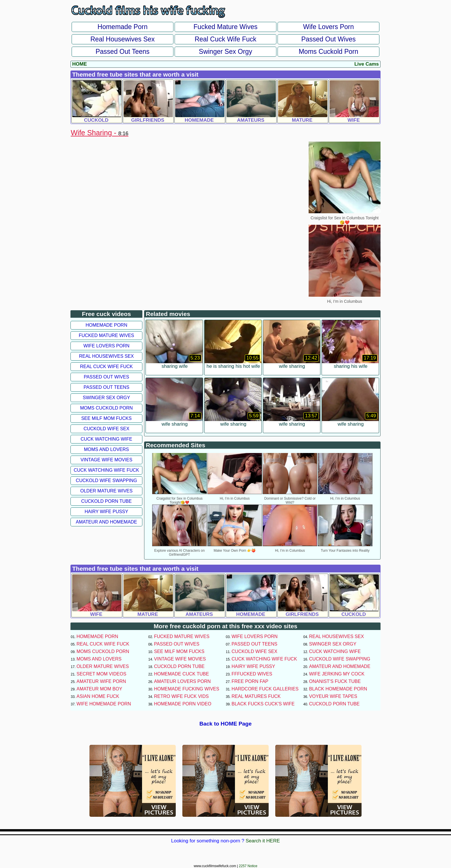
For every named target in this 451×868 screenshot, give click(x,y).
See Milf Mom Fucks (106, 418)
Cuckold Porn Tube (106, 501)
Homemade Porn (123, 27)
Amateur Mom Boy (99, 689)
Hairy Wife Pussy (106, 512)
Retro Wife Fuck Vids (181, 696)
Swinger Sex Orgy (225, 52)
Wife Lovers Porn (328, 27)
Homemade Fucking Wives (187, 689)
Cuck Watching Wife (106, 439)
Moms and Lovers (106, 449)
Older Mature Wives (106, 491)
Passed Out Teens (123, 52)
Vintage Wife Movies (106, 460)
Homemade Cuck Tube (182, 674)
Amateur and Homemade (106, 522)
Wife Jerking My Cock (337, 674)
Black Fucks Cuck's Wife (263, 704)
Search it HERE (263, 841)
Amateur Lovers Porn (182, 681)
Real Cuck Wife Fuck (226, 39)
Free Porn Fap (250, 681)
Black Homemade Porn (338, 689)
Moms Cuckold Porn (328, 52)
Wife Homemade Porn (104, 704)
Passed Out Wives (328, 39)
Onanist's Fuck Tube (335, 681)
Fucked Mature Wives (225, 27)
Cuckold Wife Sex (106, 429)
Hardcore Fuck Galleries (265, 689)
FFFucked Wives (252, 674)
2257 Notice (248, 866)
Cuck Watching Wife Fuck (106, 470)
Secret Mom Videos (101, 674)
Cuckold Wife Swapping (107, 480)
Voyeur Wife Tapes (333, 696)
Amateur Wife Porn (101, 681)
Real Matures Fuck (256, 696)
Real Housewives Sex (123, 39)
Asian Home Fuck (98, 696)
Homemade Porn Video (183, 704)
